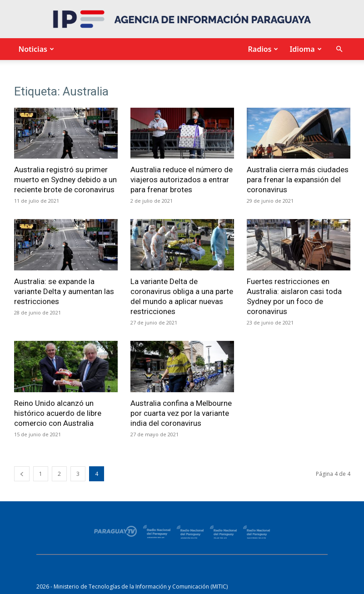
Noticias (35, 49)
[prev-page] (22, 474)
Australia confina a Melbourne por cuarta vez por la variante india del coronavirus (181, 413)
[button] (339, 49)
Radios (262, 49)
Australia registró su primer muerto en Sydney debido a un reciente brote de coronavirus (65, 180)
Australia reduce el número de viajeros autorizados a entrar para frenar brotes (182, 180)
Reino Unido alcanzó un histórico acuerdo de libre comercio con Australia (58, 413)
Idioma (304, 49)
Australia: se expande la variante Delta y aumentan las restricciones (64, 291)
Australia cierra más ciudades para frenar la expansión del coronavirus (298, 180)
